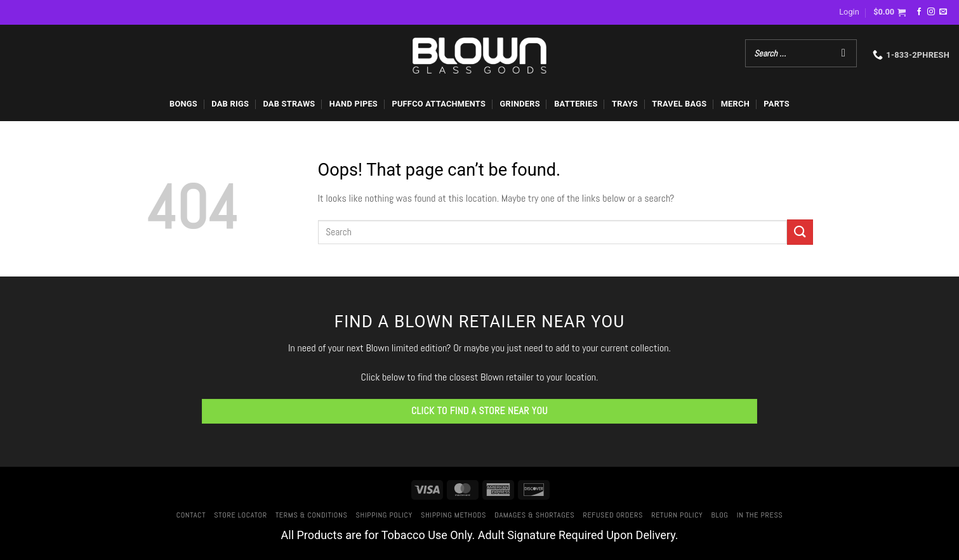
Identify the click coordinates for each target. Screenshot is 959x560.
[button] (849, 12)
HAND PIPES (354, 104)
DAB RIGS (230, 104)
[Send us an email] (943, 12)
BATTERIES (576, 104)
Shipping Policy (384, 515)
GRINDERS (519, 104)
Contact (191, 515)
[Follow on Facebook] (919, 12)
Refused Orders (613, 515)
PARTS (777, 104)
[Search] (843, 53)
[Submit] (800, 232)
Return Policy (677, 515)
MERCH (735, 104)
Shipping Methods (453, 515)
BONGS (183, 104)
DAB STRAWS (289, 104)
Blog (720, 515)
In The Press (760, 515)
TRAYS (625, 104)
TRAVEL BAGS (679, 104)
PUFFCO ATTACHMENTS (439, 104)
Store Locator (240, 515)
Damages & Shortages (534, 515)
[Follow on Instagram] (931, 12)
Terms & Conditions (311, 515)
